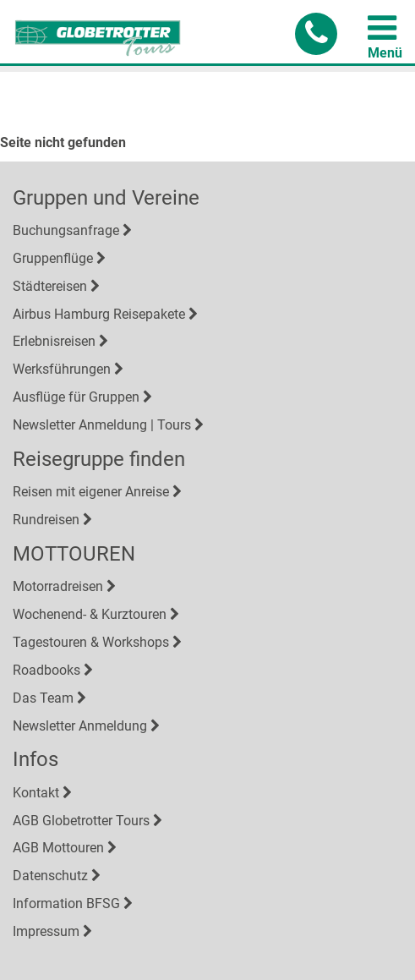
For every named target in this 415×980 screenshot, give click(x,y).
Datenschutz (50, 876)
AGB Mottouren (58, 848)
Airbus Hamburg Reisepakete (99, 314)
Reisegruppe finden (99, 459)
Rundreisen (46, 520)
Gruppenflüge (53, 258)
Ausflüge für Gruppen (76, 397)
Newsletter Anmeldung (80, 726)
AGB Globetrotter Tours (81, 821)
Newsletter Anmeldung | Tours (102, 425)
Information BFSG (66, 903)
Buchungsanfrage (66, 230)
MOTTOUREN (74, 554)
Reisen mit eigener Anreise (91, 492)
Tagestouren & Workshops (91, 642)
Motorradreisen (58, 586)
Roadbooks (46, 670)
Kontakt (36, 793)
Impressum (46, 931)
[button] (316, 34)
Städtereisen (50, 286)
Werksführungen (62, 369)
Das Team (43, 698)
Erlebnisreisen (54, 341)
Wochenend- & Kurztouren (90, 614)
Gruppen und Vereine (106, 198)
